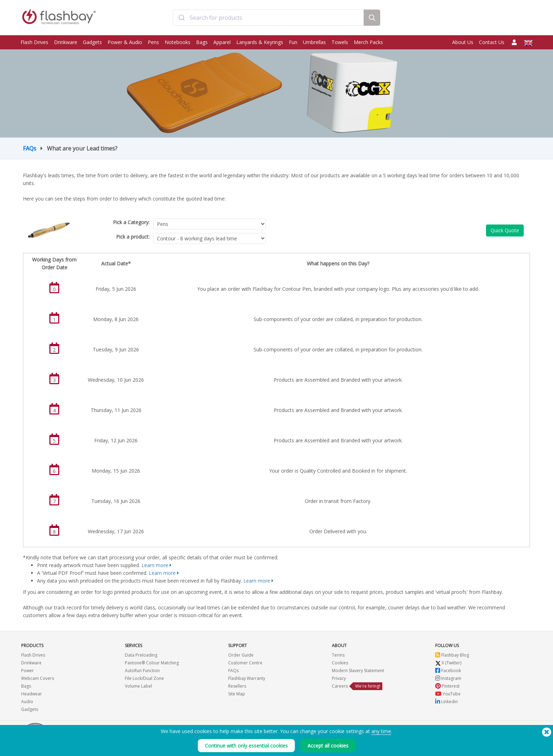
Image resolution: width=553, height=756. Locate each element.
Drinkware (66, 42)
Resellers (237, 686)
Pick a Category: (131, 222)
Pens (153, 42)
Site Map (237, 694)
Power (28, 671)
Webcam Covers (38, 678)
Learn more (155, 565)
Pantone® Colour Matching (152, 663)
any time (381, 731)
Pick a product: (133, 237)
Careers (340, 686)
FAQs (30, 148)
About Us (463, 42)
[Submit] (181, 19)
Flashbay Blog (452, 655)
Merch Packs (368, 42)
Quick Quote (505, 230)
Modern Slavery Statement (358, 671)
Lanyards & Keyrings (260, 42)
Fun (293, 42)
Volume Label (138, 686)
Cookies (340, 663)
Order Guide (241, 655)
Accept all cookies (328, 746)
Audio (27, 702)
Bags (202, 42)
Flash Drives (34, 42)
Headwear (32, 694)
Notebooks (178, 42)
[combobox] (268, 19)
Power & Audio (125, 42)
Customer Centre (245, 663)
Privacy (339, 678)
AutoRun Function (142, 671)
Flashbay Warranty (247, 678)
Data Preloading (141, 655)
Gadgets (92, 42)
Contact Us (492, 42)
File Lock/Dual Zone (144, 678)
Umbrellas (314, 42)
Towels (340, 42)
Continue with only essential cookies (246, 746)
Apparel (222, 42)
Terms (338, 655)
